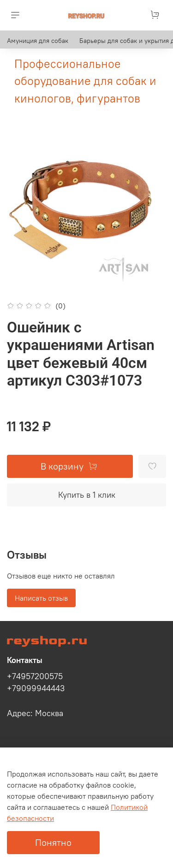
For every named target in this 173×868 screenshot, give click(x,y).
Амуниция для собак (38, 41)
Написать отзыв (41, 598)
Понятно (53, 842)
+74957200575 (35, 676)
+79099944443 (36, 688)
